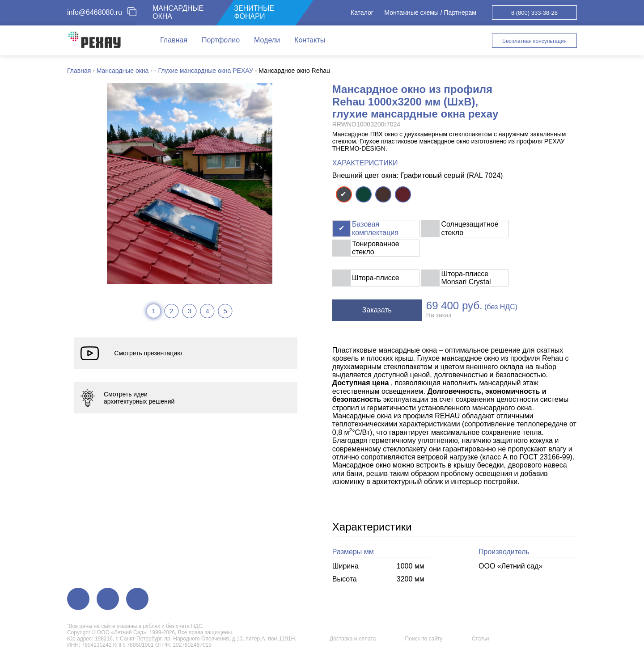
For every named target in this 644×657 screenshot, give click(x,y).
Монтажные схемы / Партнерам (430, 13)
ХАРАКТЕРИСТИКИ (365, 163)
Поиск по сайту (424, 639)
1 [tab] (153, 311)
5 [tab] (225, 311)
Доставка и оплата (353, 639)
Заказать (377, 310)
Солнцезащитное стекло (470, 228)
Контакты (310, 40)
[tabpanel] (190, 184)
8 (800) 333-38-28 (534, 13)
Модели (267, 40)
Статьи (481, 639)
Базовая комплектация (375, 228)
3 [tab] (189, 311)
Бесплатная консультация (534, 41)
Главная (174, 40)
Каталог (362, 13)
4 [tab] (207, 311)
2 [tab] (171, 311)
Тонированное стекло (376, 248)
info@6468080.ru (95, 12)
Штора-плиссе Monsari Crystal (466, 278)
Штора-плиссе (376, 278)
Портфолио (221, 40)
